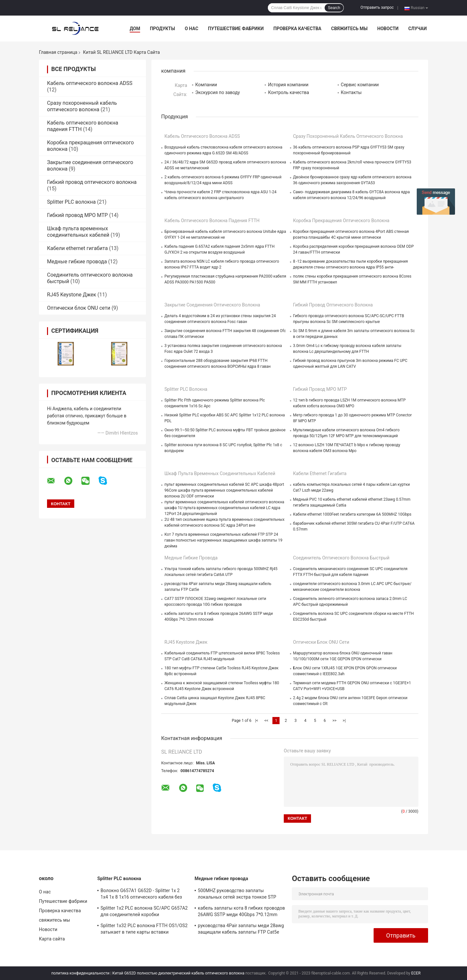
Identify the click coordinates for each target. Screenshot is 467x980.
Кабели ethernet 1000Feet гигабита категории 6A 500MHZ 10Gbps (352, 514)
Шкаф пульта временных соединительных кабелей (78, 232)
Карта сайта (52, 939)
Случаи (418, 29)
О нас (192, 29)
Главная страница (58, 52)
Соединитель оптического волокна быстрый (341, 558)
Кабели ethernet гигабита (77, 248)
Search (334, 8)
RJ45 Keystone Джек (72, 295)
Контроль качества (288, 92)
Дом (135, 29)
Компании (206, 85)
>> (335, 721)
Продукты (162, 29)
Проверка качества (297, 29)
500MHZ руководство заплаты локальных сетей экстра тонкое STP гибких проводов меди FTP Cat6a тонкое (237, 895)
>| (344, 721)
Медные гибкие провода (77, 262)
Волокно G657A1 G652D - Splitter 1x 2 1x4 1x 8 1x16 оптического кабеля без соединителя (141, 895)
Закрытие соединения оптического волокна (212, 305)
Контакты (351, 92)
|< (257, 721)
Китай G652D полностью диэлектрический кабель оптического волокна (178, 973)
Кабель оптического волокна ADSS (90, 83)
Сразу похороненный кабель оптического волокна (82, 106)
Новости (388, 29)
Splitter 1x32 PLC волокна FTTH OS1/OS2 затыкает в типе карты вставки (144, 929)
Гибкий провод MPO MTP (77, 215)
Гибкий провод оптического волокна (92, 182)
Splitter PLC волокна (71, 202)
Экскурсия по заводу (218, 92)
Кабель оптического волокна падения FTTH (212, 221)
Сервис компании (360, 85)
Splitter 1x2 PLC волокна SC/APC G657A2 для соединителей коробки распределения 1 (144, 912)
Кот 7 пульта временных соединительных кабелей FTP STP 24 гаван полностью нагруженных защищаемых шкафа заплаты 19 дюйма (223, 540)
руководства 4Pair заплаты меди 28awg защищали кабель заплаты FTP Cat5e (241, 929)
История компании (288, 85)
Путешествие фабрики (236, 29)
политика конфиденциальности (80, 973)
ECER (416, 973)
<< (266, 721)
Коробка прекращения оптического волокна (341, 221)
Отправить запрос (377, 7)
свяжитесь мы (349, 29)
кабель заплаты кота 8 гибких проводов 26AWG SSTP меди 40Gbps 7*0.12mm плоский (241, 912)
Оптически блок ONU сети (79, 308)
